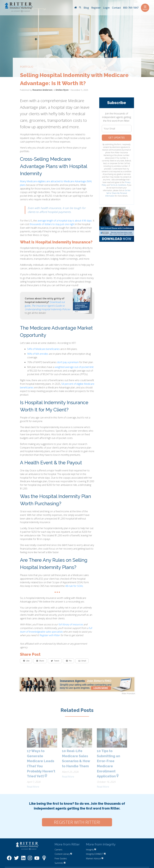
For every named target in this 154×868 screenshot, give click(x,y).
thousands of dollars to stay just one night (52, 224)
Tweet (55, 661)
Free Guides (61, 858)
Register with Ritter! (77, 822)
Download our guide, (48, 306)
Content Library (63, 854)
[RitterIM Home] (75, 8)
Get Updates (117, 138)
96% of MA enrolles (38, 354)
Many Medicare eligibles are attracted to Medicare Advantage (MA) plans (56, 183)
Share (40, 661)
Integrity (91, 850)
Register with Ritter (50, 635)
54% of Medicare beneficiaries (43, 349)
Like (26, 661)
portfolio (27, 67)
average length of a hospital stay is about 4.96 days (65, 221)
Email (82, 661)
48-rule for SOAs (74, 586)
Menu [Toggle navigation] (145, 8)
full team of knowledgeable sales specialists (56, 630)
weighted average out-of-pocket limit (74, 367)
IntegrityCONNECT (96, 854)
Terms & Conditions (118, 185)
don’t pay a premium (68, 362)
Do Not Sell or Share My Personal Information (118, 193)
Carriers (59, 850)
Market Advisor (95, 858)
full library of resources (71, 624)
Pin (69, 661)
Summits (60, 863)
